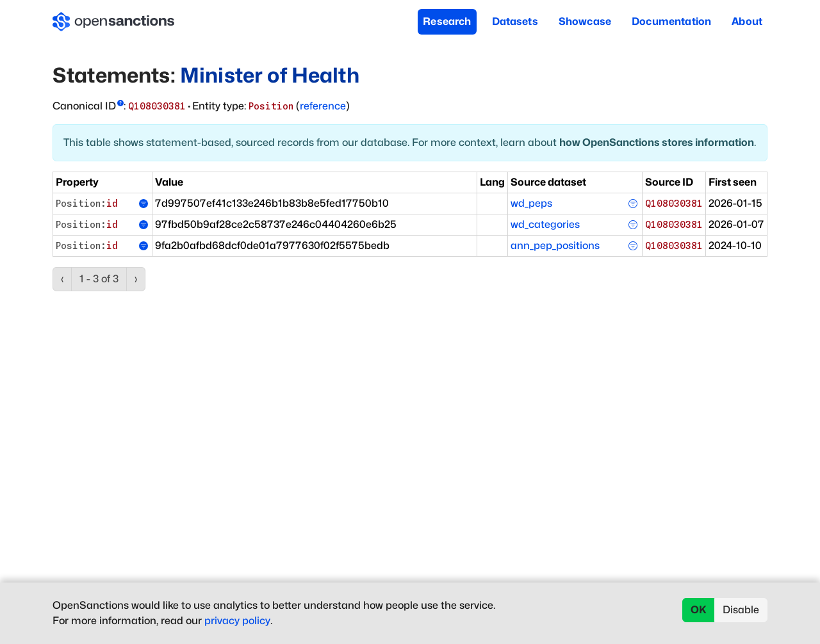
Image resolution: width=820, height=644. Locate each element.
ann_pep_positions (555, 246)
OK (699, 610)
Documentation (671, 21)
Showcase (585, 21)
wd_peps (531, 203)
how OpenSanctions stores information (657, 142)
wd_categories (545, 224)
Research (447, 21)
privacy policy (237, 621)
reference (323, 106)
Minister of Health (270, 75)
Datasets (515, 21)
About (747, 21)
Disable (741, 610)
